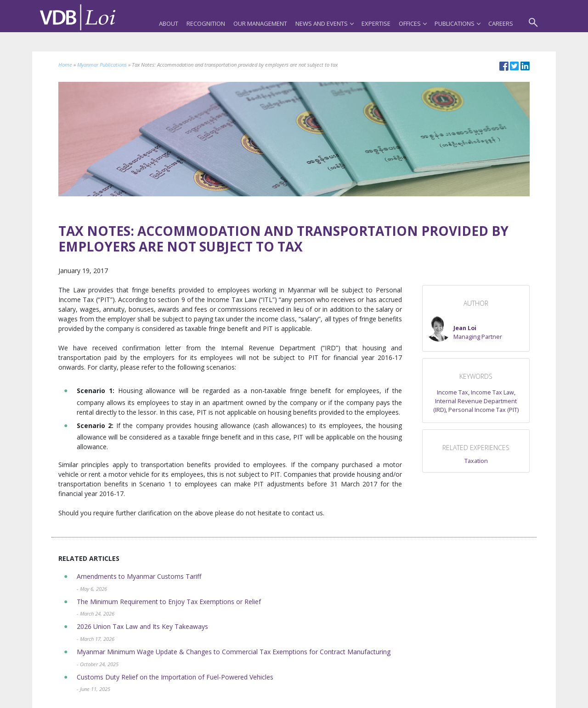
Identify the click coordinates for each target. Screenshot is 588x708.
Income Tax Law (492, 392)
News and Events (324, 23)
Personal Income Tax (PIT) (483, 410)
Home (65, 65)
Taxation (476, 461)
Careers (501, 23)
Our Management (260, 23)
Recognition (206, 23)
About (169, 23)
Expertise (376, 23)
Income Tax (452, 392)
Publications (457, 23)
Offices (413, 23)
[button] (464, 329)
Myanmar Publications (102, 65)
